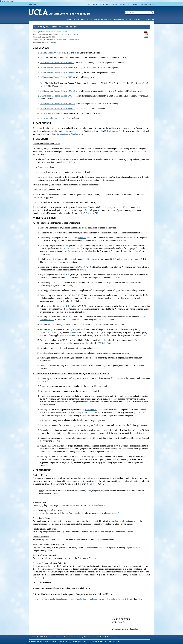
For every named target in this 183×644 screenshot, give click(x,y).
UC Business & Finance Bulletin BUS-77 (57, 108)
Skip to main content (8, 1)
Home (69, 19)
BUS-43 (82, 238)
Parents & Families (147, 4)
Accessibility (111, 637)
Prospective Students (95, 4)
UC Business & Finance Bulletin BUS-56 (57, 96)
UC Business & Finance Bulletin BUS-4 (57, 63)
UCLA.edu (32, 4)
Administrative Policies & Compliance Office (92, 19)
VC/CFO (42, 637)
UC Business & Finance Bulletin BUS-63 (57, 104)
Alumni (135, 4)
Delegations (118, 19)
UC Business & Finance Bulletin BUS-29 (57, 67)
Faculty (122, 4)
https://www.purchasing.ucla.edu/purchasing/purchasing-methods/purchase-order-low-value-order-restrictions (85, 599)
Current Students (111, 4)
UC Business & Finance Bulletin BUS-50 (57, 91)
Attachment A (61, 134)
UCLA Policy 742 (48, 113)
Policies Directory (134, 19)
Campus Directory (54, 637)
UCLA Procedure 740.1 (50, 118)
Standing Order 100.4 (49, 53)
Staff (129, 4)
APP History (51, 42)
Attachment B (76, 134)
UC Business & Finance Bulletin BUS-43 (57, 77)
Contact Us (149, 19)
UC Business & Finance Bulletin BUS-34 (57, 72)
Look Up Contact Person (69, 35)
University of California (84, 637)
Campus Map (68, 637)
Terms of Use (99, 637)
